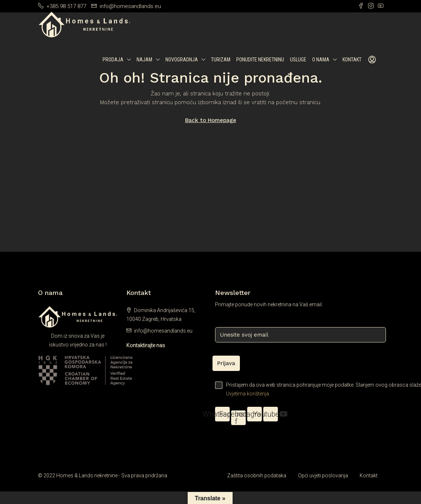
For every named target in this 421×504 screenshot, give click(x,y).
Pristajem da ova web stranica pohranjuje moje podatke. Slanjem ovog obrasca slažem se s (299, 390)
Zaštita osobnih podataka (257, 475)
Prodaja (113, 60)
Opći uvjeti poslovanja (323, 475)
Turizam (221, 60)
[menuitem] (372, 60)
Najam (144, 60)
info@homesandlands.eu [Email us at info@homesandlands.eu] (163, 331)
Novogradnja (182, 60)
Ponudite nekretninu (260, 60)
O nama (321, 60)
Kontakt (352, 60)
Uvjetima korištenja (248, 394)
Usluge (298, 60)
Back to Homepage (211, 120)
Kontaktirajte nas (146, 345)
